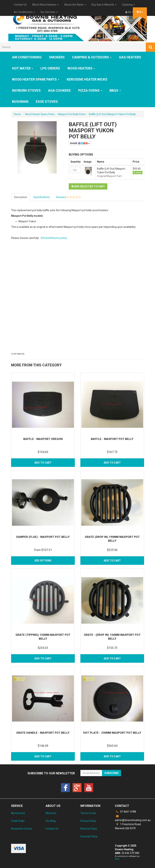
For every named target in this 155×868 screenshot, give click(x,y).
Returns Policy (89, 829)
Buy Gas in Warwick (104, 5)
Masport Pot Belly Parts (72, 114)
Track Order (18, 821)
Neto (117, 859)
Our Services (49, 12)
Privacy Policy (88, 821)
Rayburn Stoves (26, 90)
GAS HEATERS (130, 57)
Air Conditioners (24, 12)
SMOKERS (57, 57)
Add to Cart (43, 463)
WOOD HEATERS (81, 68)
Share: (80, 143)
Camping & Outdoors (92, 57)
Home (17, 114)
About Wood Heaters (45, 5)
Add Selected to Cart (88, 186)
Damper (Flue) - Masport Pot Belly (43, 537)
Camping (128, 5)
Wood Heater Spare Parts (36, 79)
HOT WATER (23, 68)
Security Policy (89, 836)
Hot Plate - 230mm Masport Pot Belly (112, 733)
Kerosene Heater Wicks (87, 79)
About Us (51, 813)
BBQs (115, 90)
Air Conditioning (27, 57)
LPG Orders (50, 68)
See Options (43, 561)
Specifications (42, 197)
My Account (18, 813)
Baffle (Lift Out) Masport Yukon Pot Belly (112, 114)
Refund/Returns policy (54, 238)
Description (21, 197)
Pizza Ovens (90, 90)
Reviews (68, 197)
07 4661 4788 (125, 812)
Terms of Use (88, 813)
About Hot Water (75, 5)
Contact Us (20, 5)
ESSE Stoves (47, 102)
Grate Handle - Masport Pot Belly (43, 733)
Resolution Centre (22, 829)
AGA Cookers (59, 90)
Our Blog (51, 821)
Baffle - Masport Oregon (43, 439)
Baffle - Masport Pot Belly (112, 439)
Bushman (20, 102)
